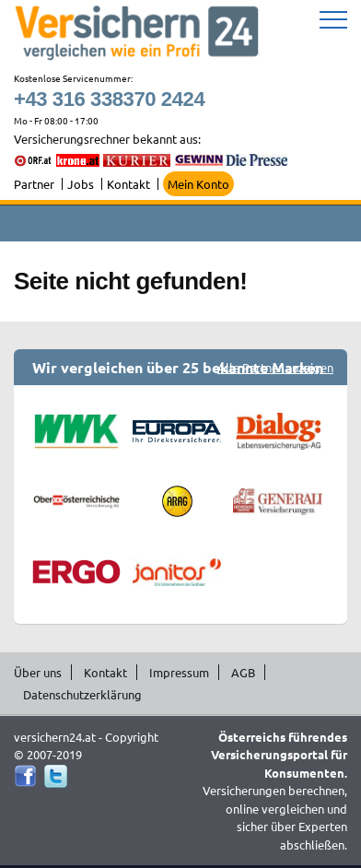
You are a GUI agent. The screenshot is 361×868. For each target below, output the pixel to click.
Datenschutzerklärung (82, 694)
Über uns (38, 672)
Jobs (81, 184)
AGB (243, 672)
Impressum (179, 672)
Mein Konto (198, 184)
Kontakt (128, 184)
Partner (34, 184)
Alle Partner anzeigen (275, 367)
